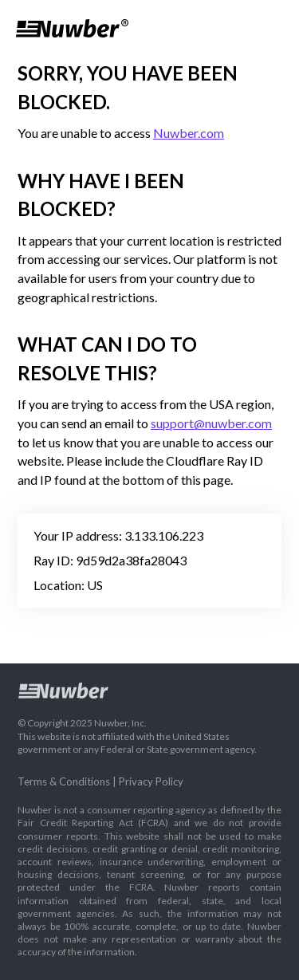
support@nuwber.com (211, 423)
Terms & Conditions (64, 781)
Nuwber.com (189, 133)
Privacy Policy (151, 781)
